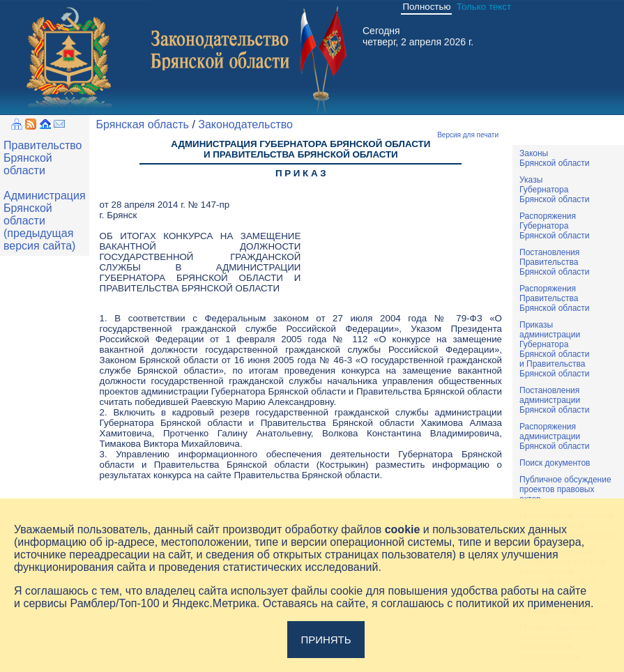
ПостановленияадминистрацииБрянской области (555, 400)
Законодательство (245, 124)
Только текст (484, 7)
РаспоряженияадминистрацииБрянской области (555, 436)
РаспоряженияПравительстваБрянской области (555, 298)
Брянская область (143, 124)
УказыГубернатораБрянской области (555, 190)
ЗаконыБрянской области (555, 158)
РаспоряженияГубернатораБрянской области (555, 226)
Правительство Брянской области (43, 158)
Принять (326, 640)
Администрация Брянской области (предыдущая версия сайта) (45, 221)
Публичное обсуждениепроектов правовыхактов (565, 489)
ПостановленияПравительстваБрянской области (555, 262)
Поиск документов (555, 463)
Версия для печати (468, 135)
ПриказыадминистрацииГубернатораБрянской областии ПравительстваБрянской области (555, 349)
